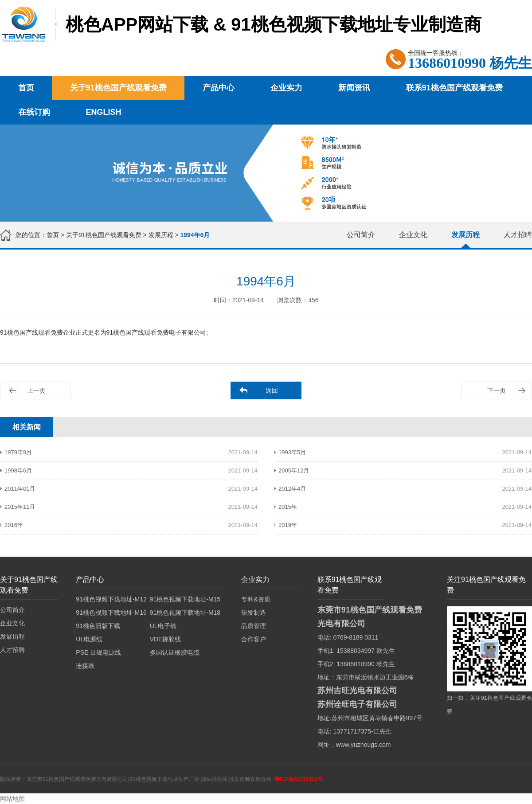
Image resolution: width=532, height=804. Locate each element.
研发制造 (254, 613)
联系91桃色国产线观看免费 (454, 88)
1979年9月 (18, 452)
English (104, 112)
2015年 (288, 507)
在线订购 (34, 112)
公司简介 (361, 235)
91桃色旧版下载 (98, 626)
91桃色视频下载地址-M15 (185, 599)
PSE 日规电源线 (98, 652)
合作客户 (254, 639)
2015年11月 (20, 507)
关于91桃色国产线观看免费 (118, 88)
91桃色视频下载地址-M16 (111, 613)
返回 (272, 390)
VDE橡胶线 (166, 639)
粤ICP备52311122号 (299, 779)
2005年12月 (294, 470)
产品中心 (219, 88)
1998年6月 (18, 470)
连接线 (85, 666)
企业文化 (413, 235)
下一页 (497, 390)
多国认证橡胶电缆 (175, 652)
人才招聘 (518, 235)
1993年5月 (292, 452)
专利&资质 (256, 599)
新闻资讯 (354, 88)
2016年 (14, 525)
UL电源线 (89, 639)
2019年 (288, 525)
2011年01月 (20, 489)
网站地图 (12, 799)
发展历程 (161, 235)
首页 (26, 88)
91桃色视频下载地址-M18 (185, 613)
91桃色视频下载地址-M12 (111, 599)
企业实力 (286, 88)
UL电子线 (163, 626)
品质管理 (254, 626)
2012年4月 (292, 489)
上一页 (36, 390)
